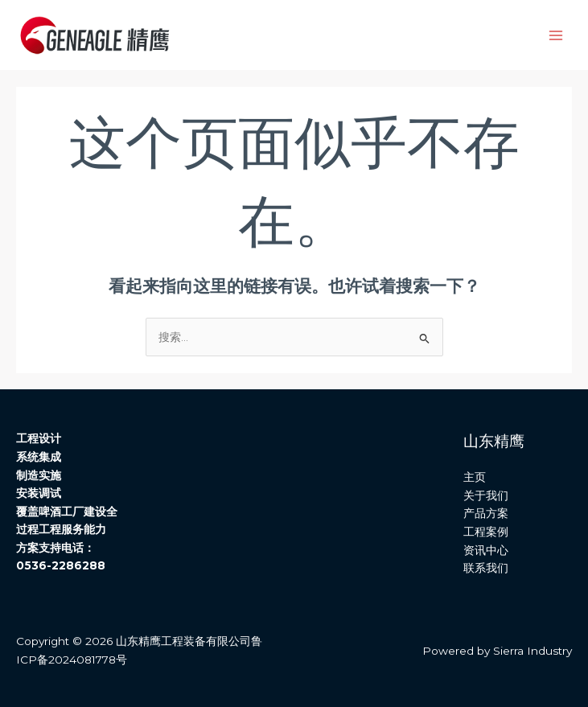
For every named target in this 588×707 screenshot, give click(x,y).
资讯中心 (486, 550)
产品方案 (486, 513)
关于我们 (486, 495)
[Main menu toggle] (556, 35)
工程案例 (486, 532)
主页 (475, 477)
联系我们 (486, 568)
